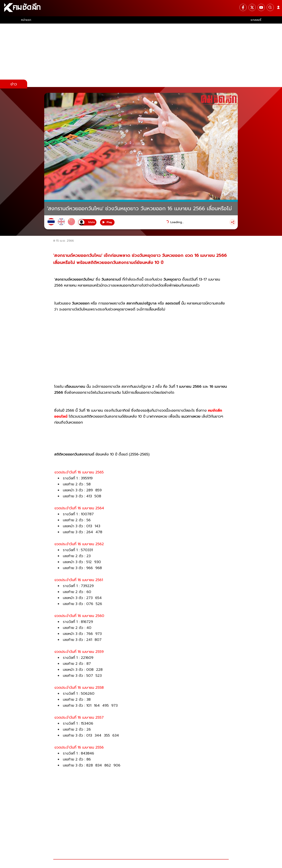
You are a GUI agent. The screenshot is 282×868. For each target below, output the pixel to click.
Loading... (177, 222)
